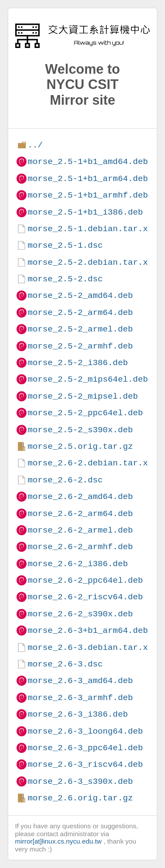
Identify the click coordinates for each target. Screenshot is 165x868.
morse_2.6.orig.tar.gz (80, 798)
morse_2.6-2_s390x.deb (80, 614)
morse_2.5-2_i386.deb (77, 363)
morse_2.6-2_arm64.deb (80, 514)
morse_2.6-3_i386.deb (77, 714)
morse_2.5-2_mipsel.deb (82, 396)
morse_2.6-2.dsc (65, 480)
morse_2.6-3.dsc (65, 664)
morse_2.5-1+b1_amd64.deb (88, 162)
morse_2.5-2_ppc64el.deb (85, 413)
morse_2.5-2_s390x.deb (80, 430)
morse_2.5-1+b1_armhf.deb (88, 195)
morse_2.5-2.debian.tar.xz (90, 262)
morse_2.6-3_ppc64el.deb (85, 748)
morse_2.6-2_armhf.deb (80, 547)
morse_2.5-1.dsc (65, 245)
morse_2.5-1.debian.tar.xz (90, 229)
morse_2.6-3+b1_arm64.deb (88, 630)
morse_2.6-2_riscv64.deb (85, 597)
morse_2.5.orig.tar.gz (80, 446)
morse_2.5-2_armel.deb (80, 329)
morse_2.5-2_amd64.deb (80, 296)
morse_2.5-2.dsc (65, 279)
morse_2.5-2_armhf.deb (80, 346)
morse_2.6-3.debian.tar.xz (90, 648)
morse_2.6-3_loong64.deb (85, 731)
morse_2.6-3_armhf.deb (80, 698)
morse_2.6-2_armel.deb (80, 530)
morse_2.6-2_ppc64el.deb (85, 580)
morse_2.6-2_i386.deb (77, 564)
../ (35, 145)
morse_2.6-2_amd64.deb (80, 497)
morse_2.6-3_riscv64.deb (85, 764)
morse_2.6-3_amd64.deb (80, 681)
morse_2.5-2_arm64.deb (80, 313)
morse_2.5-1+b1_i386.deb (85, 212)
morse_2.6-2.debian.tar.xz (90, 463)
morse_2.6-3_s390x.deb (80, 781)
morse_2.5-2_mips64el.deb (88, 379)
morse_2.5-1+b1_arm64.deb (88, 179)
